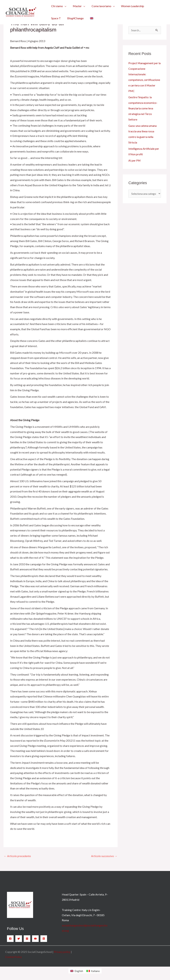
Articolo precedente (18, 856)
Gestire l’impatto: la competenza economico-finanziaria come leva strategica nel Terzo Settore (143, 108)
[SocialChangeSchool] (21, 12)
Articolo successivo (104, 856)
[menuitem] (74, 18)
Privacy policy (62, 952)
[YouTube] (35, 939)
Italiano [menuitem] (95, 971)
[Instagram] (27, 939)
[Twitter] (19, 939)
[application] (64, 6)
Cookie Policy (14, 957)
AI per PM (135, 160)
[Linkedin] (44, 939)
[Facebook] (10, 939)
